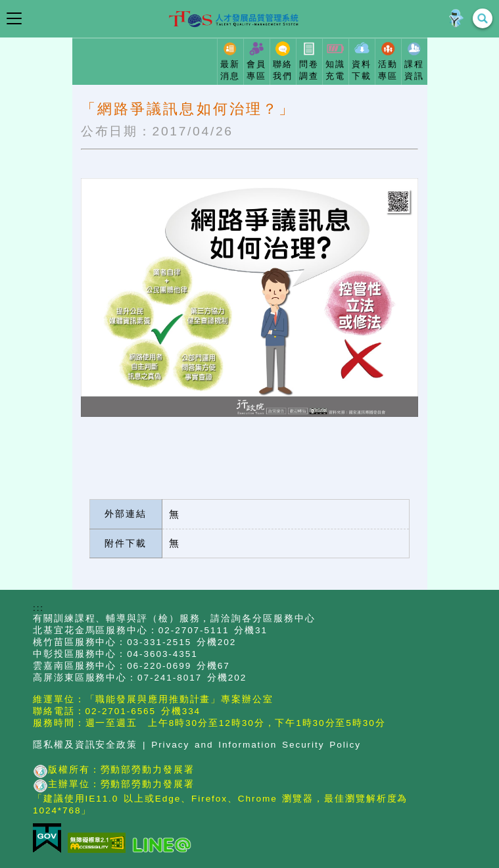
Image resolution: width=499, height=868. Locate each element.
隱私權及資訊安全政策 (85, 745)
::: (38, 608)
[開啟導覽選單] (14, 18)
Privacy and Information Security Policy (256, 745)
